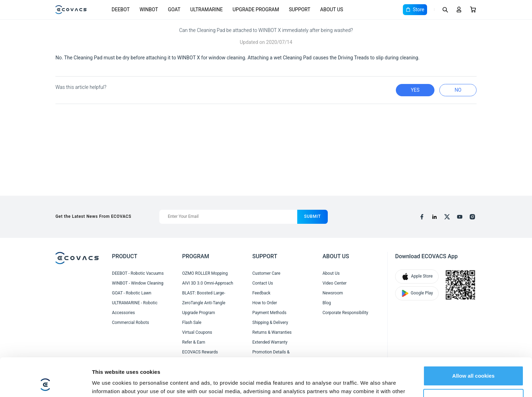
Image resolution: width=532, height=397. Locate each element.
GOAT (174, 9)
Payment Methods (269, 313)
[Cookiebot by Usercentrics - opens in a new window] (45, 383)
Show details (108, 383)
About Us (331, 273)
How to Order (265, 303)
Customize (474, 363)
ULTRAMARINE (207, 9)
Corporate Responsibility (345, 313)
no (458, 90)
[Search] (445, 9)
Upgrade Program (199, 313)
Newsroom (333, 293)
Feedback (261, 293)
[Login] (459, 9)
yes (415, 90)
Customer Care (266, 273)
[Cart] (473, 9)
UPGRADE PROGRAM (256, 9)
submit (313, 216)
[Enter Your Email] (228, 217)
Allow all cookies (474, 340)
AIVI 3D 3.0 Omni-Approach (208, 283)
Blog (327, 303)
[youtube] (460, 217)
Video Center (335, 283)
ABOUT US (332, 9)
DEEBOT (121, 9)
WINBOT (149, 9)
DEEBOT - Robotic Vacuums (138, 273)
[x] (447, 217)
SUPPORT (300, 9)
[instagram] (472, 217)
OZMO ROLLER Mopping (205, 273)
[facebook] (422, 217)
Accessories (124, 313)
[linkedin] (434, 217)
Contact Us (263, 283)
